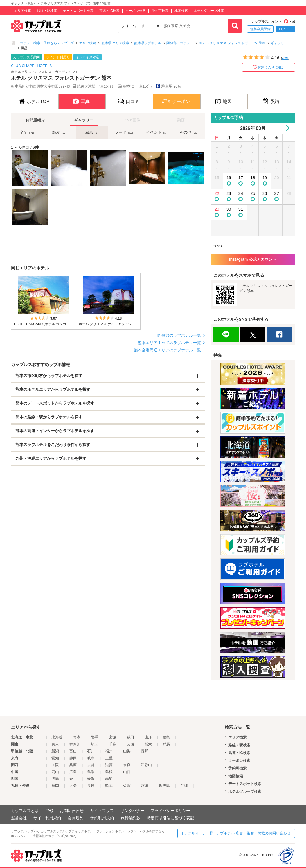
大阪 (55, 765)
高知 (109, 779)
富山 (73, 751)
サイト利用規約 (47, 818)
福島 (166, 737)
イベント (157, 132)
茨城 (130, 744)
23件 (285, 58)
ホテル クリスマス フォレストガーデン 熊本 (232, 43)
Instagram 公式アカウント (253, 259)
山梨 (127, 751)
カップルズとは (25, 811)
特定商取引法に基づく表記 (170, 818)
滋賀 (109, 765)
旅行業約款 (130, 818)
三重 (109, 758)
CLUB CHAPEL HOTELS (31, 66)
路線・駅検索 (47, 11)
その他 (189, 132)
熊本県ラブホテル (148, 43)
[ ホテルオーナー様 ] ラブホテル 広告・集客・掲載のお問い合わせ (236, 833)
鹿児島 (164, 786)
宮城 (112, 737)
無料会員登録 (260, 29)
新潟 (55, 751)
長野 (145, 751)
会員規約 (76, 818)
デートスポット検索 (78, 11)
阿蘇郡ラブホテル (180, 43)
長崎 (91, 786)
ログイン (285, 29)
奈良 (127, 765)
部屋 (60, 132)
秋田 (130, 737)
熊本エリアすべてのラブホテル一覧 (169, 343)
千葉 (112, 744)
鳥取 (91, 772)
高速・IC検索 (109, 11)
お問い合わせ (72, 811)
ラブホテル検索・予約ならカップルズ (45, 43)
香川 (73, 779)
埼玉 (94, 744)
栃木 (148, 744)
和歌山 (146, 765)
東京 (55, 744)
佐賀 (127, 786)
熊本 (109, 786)
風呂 (92, 132)
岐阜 (91, 758)
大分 (73, 786)
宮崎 (145, 786)
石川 (91, 751)
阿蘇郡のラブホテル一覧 (179, 335)
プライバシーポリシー (170, 811)
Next (287, 128)
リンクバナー (132, 811)
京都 (91, 765)
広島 (73, 772)
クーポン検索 (136, 11)
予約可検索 (160, 11)
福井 (109, 751)
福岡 (55, 786)
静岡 (73, 758)
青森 (77, 737)
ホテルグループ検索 (209, 11)
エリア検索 (22, 11)
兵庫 (73, 765)
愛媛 (91, 779)
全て (28, 132)
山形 (148, 737)
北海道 (57, 737)
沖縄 (184, 786)
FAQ (49, 811)
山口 (127, 772)
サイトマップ (102, 811)
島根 (109, 772)
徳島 (55, 779)
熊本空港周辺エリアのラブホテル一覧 (167, 350)
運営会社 (19, 818)
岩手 (94, 737)
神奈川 (75, 744)
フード (125, 132)
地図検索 (181, 11)
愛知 (55, 758)
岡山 (55, 772)
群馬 (166, 744)
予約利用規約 (102, 818)
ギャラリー (279, 43)
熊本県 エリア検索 (115, 43)
